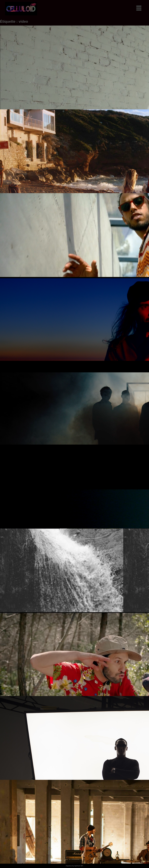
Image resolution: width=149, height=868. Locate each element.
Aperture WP (79, 866)
